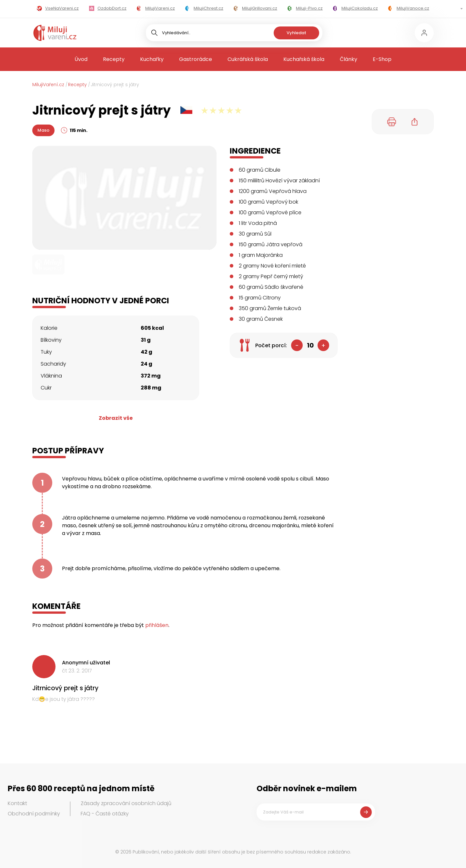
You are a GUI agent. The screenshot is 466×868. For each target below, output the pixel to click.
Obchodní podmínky (34, 814)
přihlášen (157, 625)
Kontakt (17, 803)
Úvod (81, 59)
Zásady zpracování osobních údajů (126, 803)
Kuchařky (152, 59)
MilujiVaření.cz (48, 85)
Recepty (114, 59)
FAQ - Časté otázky (105, 814)
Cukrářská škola (248, 59)
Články (349, 59)
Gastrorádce (196, 59)
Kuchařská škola (304, 59)
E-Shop (382, 59)
